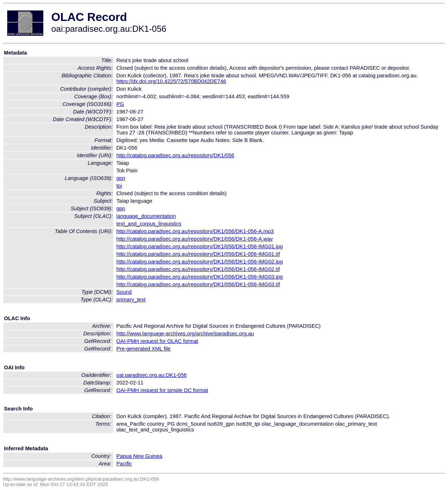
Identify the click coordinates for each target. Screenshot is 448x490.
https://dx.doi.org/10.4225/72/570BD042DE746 (171, 81)
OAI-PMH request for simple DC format (162, 390)
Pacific (124, 464)
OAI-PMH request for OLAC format (157, 341)
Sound (124, 292)
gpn (121, 178)
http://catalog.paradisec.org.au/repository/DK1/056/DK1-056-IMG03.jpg (199, 277)
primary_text (131, 300)
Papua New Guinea (139, 456)
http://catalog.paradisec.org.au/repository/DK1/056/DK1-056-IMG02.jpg (199, 262)
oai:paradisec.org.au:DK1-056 (151, 375)
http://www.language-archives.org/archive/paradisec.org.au (185, 334)
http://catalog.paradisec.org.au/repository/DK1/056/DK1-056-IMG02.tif (198, 269)
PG (120, 104)
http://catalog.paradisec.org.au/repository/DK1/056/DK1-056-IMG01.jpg (199, 246)
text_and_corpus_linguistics (149, 224)
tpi (119, 186)
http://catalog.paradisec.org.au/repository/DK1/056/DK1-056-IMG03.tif (198, 284)
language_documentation (146, 216)
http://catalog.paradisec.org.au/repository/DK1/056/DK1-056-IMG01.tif (198, 254)
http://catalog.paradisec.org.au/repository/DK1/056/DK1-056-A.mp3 (195, 231)
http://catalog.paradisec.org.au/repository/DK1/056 (175, 155)
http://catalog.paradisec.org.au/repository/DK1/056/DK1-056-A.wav (194, 239)
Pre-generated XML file (143, 349)
